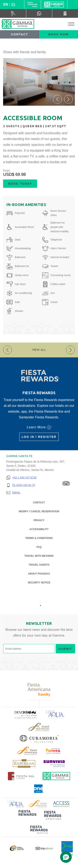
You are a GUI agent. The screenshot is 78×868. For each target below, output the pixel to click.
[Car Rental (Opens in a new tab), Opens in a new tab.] (13, 13)
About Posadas (39, 573)
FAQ (39, 547)
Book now (59, 34)
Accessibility (39, 529)
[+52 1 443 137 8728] (21, 478)
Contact (20, 34)
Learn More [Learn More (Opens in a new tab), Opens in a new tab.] (39, 427)
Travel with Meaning (39, 556)
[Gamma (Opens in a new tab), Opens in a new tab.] (33, 5)
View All (39, 350)
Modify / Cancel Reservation (39, 511)
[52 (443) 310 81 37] (21, 485)
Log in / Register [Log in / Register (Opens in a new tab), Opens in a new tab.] (39, 437)
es (13, 4)
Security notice (39, 583)
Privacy (39, 520)
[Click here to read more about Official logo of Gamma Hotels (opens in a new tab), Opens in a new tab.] (56, 776)
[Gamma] (54, 5)
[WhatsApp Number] (39, 13)
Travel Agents (39, 565)
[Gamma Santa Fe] (18, 24)
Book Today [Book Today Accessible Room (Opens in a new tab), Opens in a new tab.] (20, 184)
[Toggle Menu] (71, 24)
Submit (65, 649)
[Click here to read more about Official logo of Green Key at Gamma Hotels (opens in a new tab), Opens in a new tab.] (67, 848)
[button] (57, 99)
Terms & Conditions (39, 538)
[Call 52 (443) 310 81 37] (65, 13)
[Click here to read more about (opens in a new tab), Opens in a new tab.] (25, 714)
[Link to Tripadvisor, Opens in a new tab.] (66, 483)
